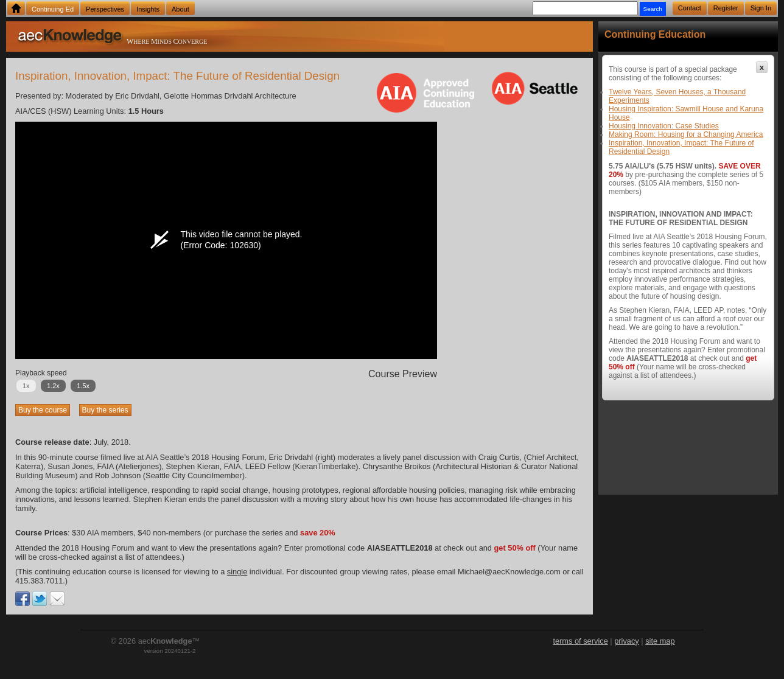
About (180, 9)
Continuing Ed (53, 9)
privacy (627, 641)
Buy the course (43, 410)
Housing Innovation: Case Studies (664, 126)
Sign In (761, 8)
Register (726, 8)
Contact (690, 8)
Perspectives (105, 9)
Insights (148, 9)
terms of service (580, 641)
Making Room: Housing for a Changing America (686, 134)
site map (660, 641)
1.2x (53, 386)
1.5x (83, 386)
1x (26, 386)
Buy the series (105, 410)
